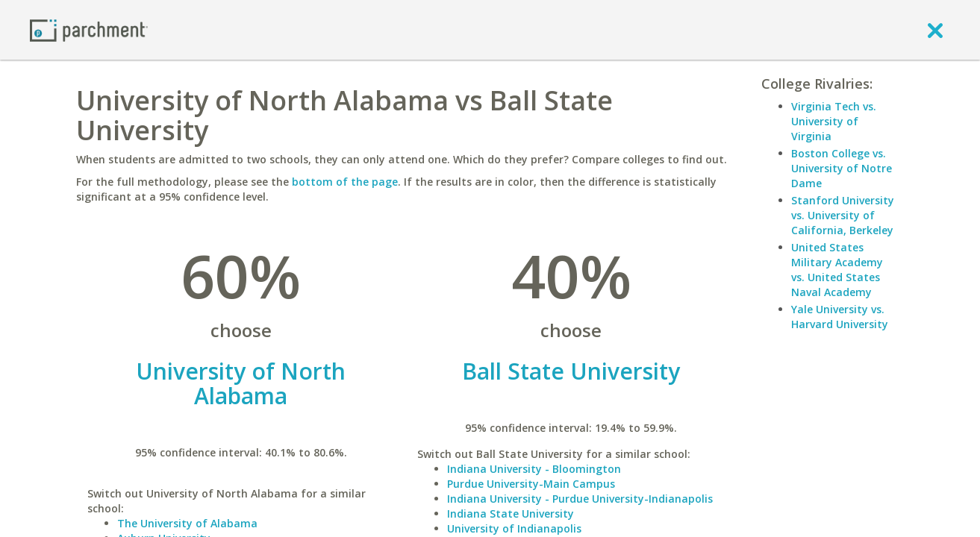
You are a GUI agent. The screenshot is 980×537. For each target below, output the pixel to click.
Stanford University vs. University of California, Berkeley (843, 215)
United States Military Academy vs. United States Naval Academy (837, 270)
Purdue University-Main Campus (531, 484)
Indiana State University (511, 514)
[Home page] (89, 29)
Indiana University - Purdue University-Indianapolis (580, 499)
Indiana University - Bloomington (534, 469)
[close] (935, 30)
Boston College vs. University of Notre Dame (842, 168)
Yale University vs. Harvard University (840, 317)
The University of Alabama (187, 523)
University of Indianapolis (514, 528)
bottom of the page (345, 182)
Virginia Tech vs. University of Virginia (834, 121)
